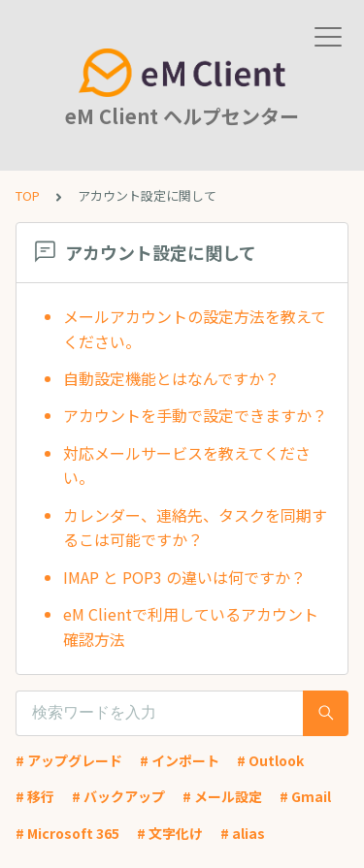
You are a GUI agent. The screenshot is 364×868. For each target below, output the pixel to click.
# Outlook (270, 760)
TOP (28, 195)
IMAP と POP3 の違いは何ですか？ (184, 577)
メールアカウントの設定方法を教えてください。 (195, 329)
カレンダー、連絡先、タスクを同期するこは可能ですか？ (195, 528)
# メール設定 (222, 796)
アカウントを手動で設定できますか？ (195, 415)
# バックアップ (118, 796)
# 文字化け (170, 833)
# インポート (180, 760)
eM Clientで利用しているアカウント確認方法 (191, 627)
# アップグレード (69, 760)
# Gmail (305, 796)
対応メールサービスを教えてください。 (187, 466)
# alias (243, 833)
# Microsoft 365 (67, 833)
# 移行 (35, 796)
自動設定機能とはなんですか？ (171, 378)
